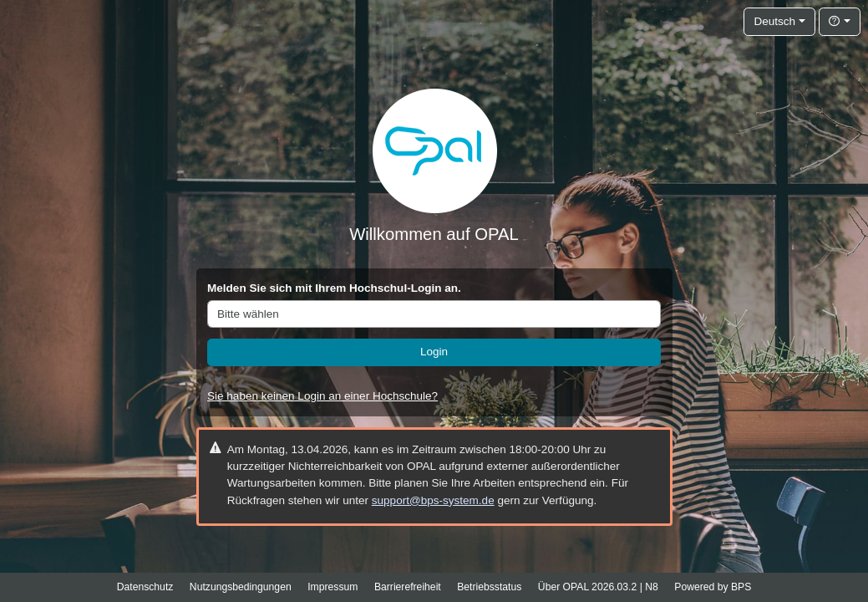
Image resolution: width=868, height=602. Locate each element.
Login (434, 352)
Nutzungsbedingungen (241, 587)
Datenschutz (145, 587)
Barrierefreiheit (408, 587)
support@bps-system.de (433, 500)
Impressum (332, 587)
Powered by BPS (713, 587)
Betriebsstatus (489, 587)
